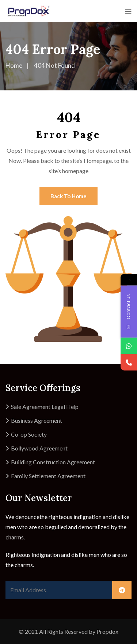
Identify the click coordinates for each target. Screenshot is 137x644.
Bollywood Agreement (39, 448)
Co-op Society (29, 434)
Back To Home (68, 196)
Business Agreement (37, 420)
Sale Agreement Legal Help (45, 407)
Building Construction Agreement (53, 462)
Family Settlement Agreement (48, 476)
